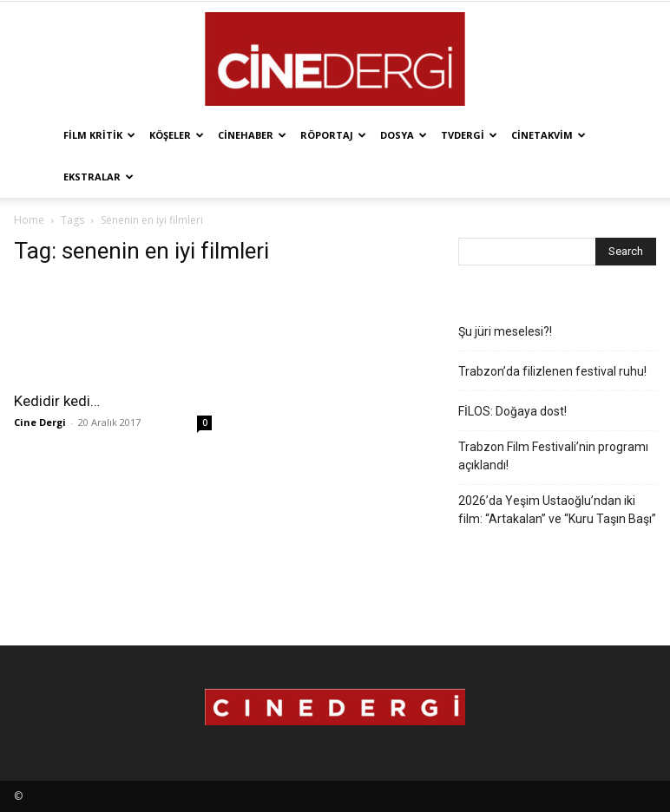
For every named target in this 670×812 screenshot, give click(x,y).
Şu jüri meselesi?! (505, 331)
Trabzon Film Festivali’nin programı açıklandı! (553, 456)
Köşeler (177, 135)
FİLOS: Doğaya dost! (512, 411)
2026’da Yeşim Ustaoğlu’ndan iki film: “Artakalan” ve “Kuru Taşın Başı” (557, 510)
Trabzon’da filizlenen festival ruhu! (552, 371)
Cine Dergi (40, 422)
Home (29, 220)
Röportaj (333, 135)
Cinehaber (252, 135)
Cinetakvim (548, 135)
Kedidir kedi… (57, 401)
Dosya (404, 135)
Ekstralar (99, 177)
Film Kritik (99, 135)
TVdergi (469, 135)
